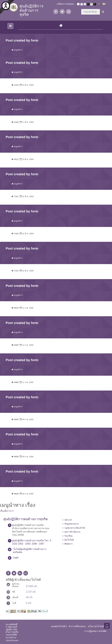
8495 (15, 345)
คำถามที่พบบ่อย (77, 626)
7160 (15, 234)
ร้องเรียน (68, 536)
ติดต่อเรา (69, 544)
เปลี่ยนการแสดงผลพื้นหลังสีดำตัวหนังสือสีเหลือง (95, 4)
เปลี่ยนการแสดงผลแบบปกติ (91, 4)
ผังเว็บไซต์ (69, 540)
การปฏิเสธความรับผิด (95, 631)
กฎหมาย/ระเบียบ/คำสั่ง (75, 528)
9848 (15, 494)
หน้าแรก (68, 520)
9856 (15, 419)
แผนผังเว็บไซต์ (58, 626)
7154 (15, 271)
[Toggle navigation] (10, 26)
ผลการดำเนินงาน (72, 532)
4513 (15, 159)
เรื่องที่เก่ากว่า (7, 511)
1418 (15, 85)
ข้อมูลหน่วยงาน (72, 524)
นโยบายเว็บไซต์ (96, 626)
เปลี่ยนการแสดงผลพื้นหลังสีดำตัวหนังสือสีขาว (88, 4)
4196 (15, 122)
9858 (15, 457)
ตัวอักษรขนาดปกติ (78, 4)
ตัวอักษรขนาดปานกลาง (82, 4)
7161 (15, 196)
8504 (15, 308)
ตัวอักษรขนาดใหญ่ (85, 4)
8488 (15, 382)
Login (16, 558)
